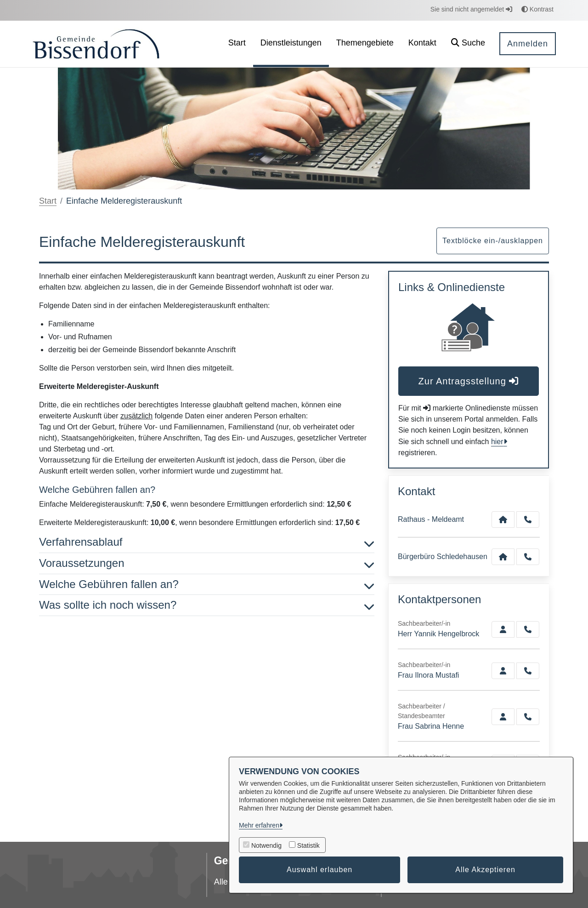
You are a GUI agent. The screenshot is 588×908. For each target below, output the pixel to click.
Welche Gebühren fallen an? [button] (207, 585)
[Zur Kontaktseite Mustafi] (503, 671)
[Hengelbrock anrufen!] (528, 629)
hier (497, 442)
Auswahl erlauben (319, 870)
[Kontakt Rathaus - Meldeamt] (503, 520)
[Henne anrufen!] (528, 717)
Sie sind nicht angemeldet (471, 9)
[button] (468, 44)
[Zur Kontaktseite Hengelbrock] (503, 629)
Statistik (308, 845)
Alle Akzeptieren (485, 870)
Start (48, 201)
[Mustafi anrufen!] (528, 671)
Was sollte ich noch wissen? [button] (207, 605)
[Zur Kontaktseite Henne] (503, 717)
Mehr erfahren (259, 825)
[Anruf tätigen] (528, 520)
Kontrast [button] (537, 9)
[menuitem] (237, 44)
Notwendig (266, 845)
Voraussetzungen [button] (207, 563)
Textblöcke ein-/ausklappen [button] (493, 241)
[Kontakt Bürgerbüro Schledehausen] (503, 557)
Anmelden (528, 44)
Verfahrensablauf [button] (207, 542)
